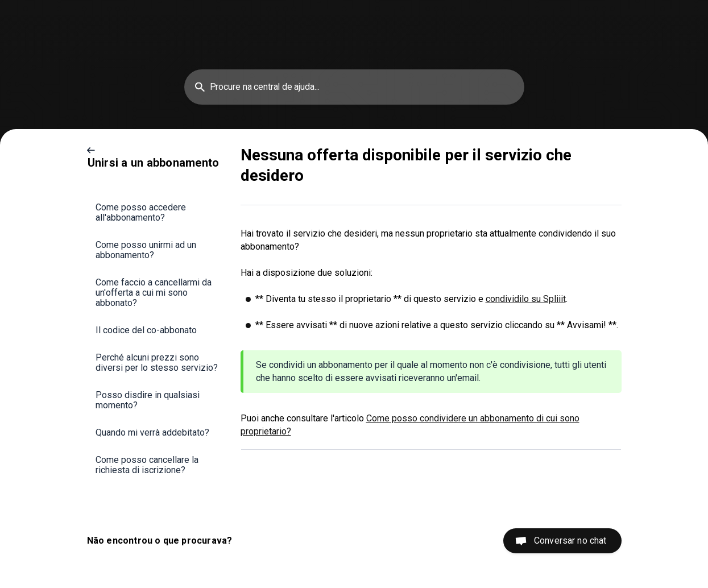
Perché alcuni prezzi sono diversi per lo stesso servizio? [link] (157, 363)
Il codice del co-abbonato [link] (146, 330)
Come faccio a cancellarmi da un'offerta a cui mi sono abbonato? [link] (154, 293)
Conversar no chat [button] (570, 541)
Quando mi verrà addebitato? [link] (152, 432)
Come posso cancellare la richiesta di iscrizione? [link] (147, 465)
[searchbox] (354, 87)
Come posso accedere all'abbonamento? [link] (141, 212)
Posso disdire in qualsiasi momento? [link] (148, 400)
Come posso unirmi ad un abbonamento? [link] (146, 250)
